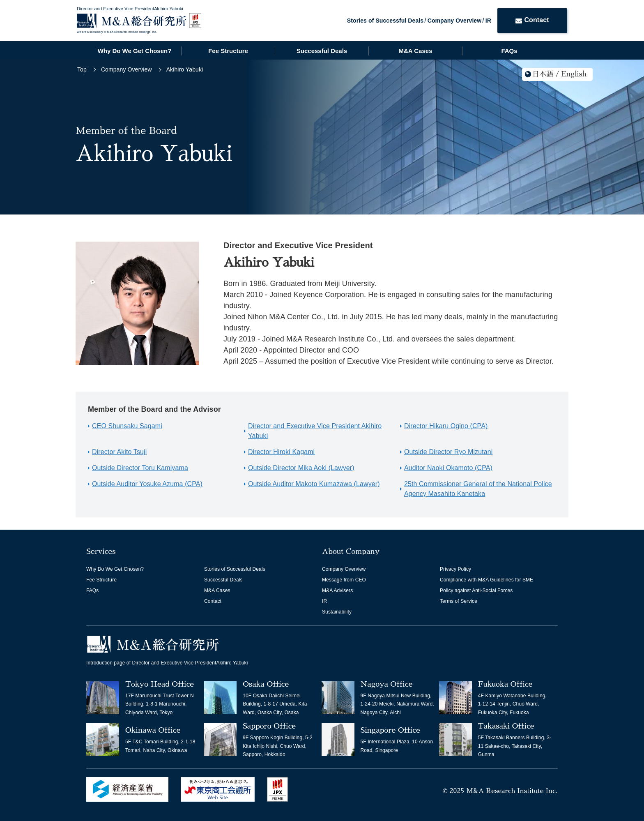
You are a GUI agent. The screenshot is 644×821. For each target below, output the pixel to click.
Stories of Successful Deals (385, 21)
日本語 (543, 74)
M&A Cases (416, 51)
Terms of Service (459, 601)
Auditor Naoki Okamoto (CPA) (448, 468)
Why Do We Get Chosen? (135, 51)
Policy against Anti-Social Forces (476, 590)
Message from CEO (344, 580)
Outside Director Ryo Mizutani (448, 452)
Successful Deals (322, 51)
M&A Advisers (337, 590)
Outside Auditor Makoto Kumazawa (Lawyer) (314, 484)
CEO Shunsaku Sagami (127, 426)
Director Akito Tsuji (119, 452)
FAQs (509, 51)
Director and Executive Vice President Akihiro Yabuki (315, 431)
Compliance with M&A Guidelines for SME (486, 580)
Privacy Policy (455, 569)
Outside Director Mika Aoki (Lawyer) (301, 468)
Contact (532, 20)
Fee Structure (228, 51)
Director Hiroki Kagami (281, 452)
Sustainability (337, 612)
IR (488, 21)
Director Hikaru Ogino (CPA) (446, 426)
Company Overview (455, 21)
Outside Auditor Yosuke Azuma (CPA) (147, 484)
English (574, 74)
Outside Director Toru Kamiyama (140, 468)
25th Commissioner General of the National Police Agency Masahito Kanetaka (478, 489)
